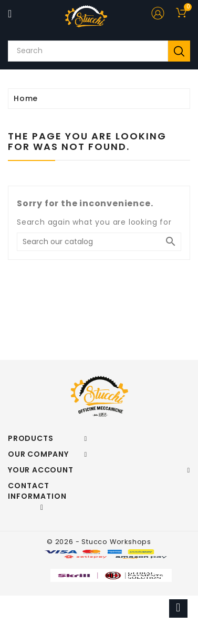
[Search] (99, 242)
